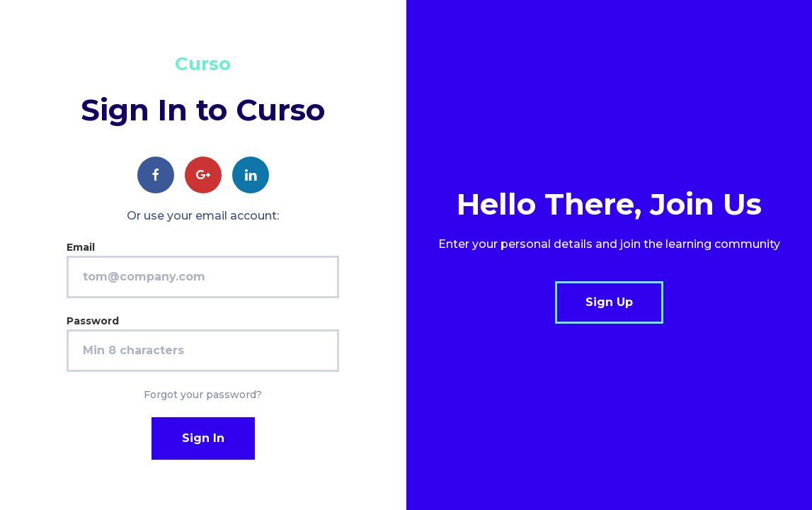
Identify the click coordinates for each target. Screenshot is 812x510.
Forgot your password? (203, 395)
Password (93, 321)
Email (81, 247)
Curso (203, 64)
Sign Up (609, 302)
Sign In (203, 438)
